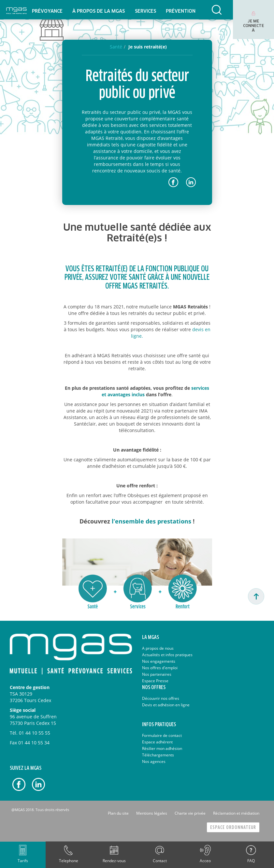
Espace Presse (155, 681)
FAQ (251, 861)
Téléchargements (158, 755)
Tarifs (23, 861)
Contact (160, 861)
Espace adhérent (157, 742)
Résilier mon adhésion (162, 748)
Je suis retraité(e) (148, 47)
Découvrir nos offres (161, 698)
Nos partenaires (157, 674)
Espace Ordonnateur (233, 827)
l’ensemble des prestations (151, 521)
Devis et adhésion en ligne (166, 705)
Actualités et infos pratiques (167, 655)
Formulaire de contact (162, 735)
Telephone (69, 861)
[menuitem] (47, 10)
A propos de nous (158, 648)
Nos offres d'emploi (160, 668)
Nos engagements (159, 661)
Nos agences (154, 761)
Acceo (205, 861)
